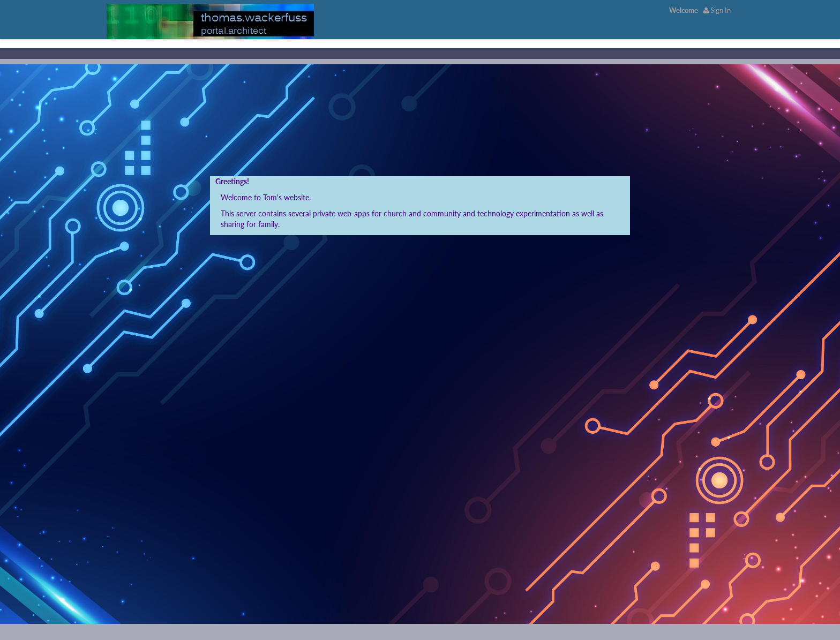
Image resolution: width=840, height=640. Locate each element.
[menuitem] (684, 10)
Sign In (717, 10)
